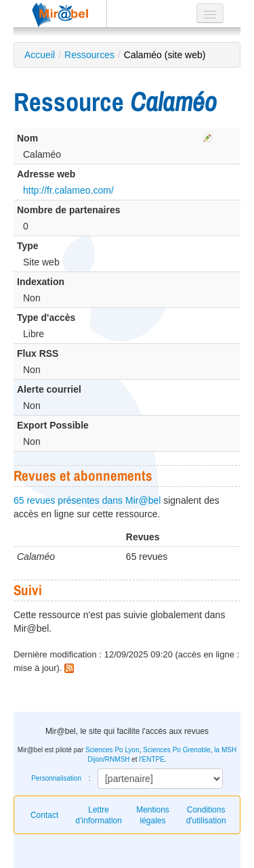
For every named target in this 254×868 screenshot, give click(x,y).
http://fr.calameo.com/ (68, 190)
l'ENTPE (151, 759)
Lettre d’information (99, 815)
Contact (44, 815)
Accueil (40, 55)
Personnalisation (56, 778)
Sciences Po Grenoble (177, 750)
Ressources (89, 55)
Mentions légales (153, 815)
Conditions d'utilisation (206, 815)
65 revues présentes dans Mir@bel (87, 500)
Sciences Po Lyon (112, 750)
